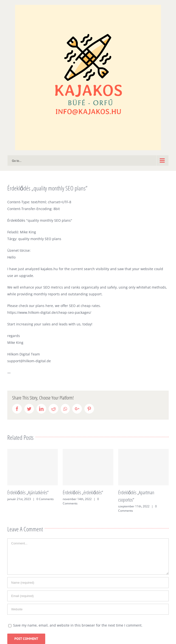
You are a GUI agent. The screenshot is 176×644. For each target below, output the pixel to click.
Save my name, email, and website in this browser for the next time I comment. (78, 625)
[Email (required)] (88, 596)
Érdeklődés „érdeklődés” (83, 492)
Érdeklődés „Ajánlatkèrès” (28, 492)
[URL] (88, 609)
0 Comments (45, 499)
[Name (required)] (88, 583)
